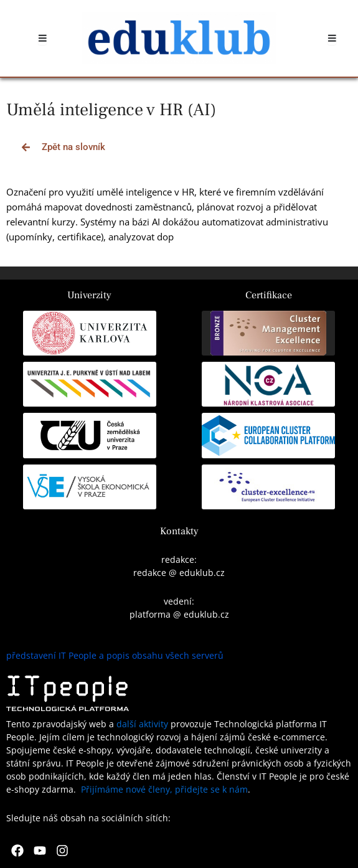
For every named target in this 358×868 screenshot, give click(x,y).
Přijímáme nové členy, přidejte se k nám (164, 789)
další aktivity (142, 724)
